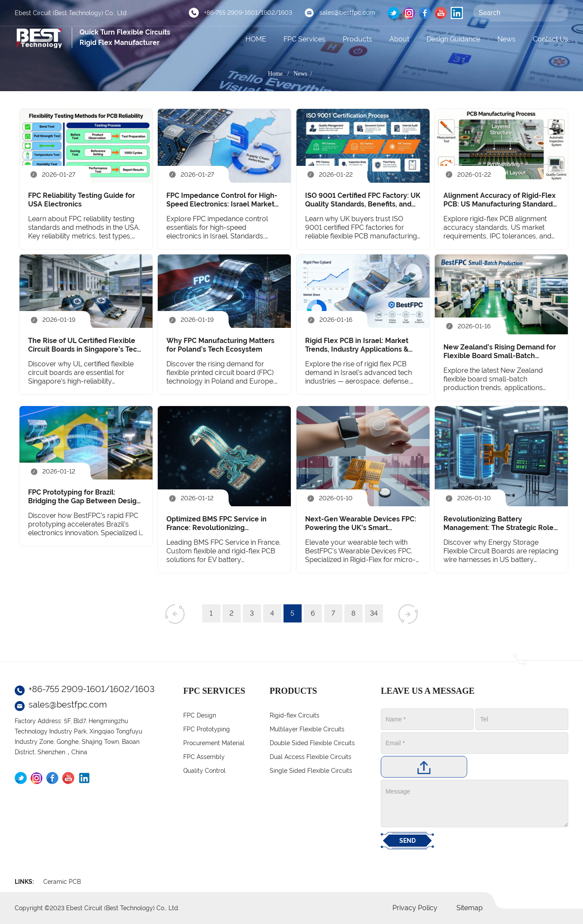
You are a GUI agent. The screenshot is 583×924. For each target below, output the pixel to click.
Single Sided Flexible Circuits (311, 771)
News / (304, 74)
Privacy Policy (415, 908)
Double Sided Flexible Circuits (312, 743)
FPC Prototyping (207, 729)
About (399, 39)
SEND (408, 841)
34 (374, 613)
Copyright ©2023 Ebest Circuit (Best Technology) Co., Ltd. (97, 908)
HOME (256, 39)
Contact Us (551, 39)
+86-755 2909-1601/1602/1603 (248, 13)
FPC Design (200, 715)
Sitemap (470, 908)
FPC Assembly (204, 757)
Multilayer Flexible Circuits (307, 729)
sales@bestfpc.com (347, 13)
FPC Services (304, 39)
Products (357, 39)
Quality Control (204, 771)
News (507, 39)
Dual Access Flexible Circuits (311, 757)
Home (275, 74)
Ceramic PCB (62, 882)
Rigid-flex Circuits (295, 715)
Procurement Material (214, 743)
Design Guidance (453, 39)
